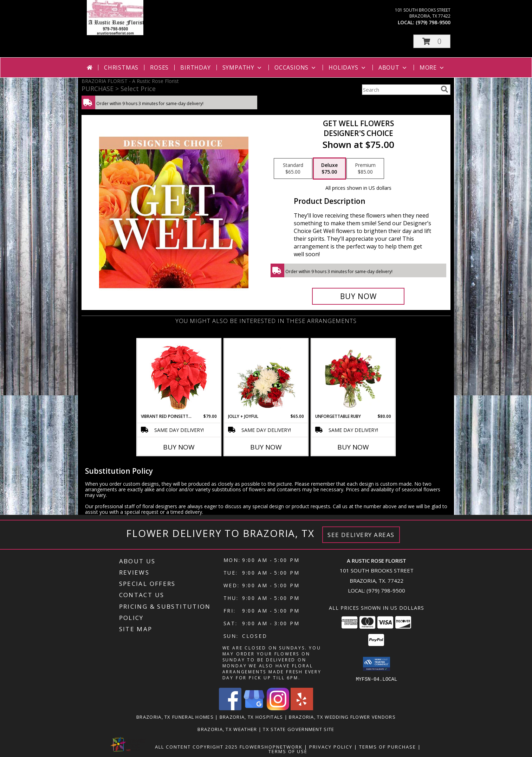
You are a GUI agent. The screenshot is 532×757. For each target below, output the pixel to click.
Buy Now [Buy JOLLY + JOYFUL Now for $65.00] (266, 447)
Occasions (296, 67)
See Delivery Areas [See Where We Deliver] (361, 535)
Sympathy (243, 67)
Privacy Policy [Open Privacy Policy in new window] (331, 746)
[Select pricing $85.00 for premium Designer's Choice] (365, 169)
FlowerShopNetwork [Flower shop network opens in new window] (271, 746)
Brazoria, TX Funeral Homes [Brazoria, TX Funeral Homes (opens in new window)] (175, 717)
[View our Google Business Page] (254, 708)
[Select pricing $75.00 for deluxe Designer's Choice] (329, 169)
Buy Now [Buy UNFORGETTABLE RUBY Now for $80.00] (353, 447)
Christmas (121, 67)
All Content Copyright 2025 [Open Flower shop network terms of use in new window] (196, 746)
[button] (432, 41)
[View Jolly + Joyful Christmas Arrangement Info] (266, 376)
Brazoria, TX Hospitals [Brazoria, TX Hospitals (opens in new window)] (251, 717)
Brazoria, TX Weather (227, 729)
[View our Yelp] (302, 708)
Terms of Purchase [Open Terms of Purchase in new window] (388, 746)
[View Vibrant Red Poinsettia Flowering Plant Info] (179, 376)
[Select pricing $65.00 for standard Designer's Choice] (293, 169)
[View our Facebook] (230, 708)
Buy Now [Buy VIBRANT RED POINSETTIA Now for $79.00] (179, 447)
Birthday (195, 67)
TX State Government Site (299, 729)
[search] (445, 89)
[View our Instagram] (278, 708)
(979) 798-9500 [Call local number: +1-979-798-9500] (433, 22)
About (393, 67)
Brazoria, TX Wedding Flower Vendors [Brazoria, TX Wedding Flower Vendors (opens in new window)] (342, 717)
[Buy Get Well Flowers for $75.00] (358, 296)
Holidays (348, 67)
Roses (159, 67)
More (432, 67)
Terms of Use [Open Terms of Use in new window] (288, 751)
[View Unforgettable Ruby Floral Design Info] (353, 376)
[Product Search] (400, 90)
